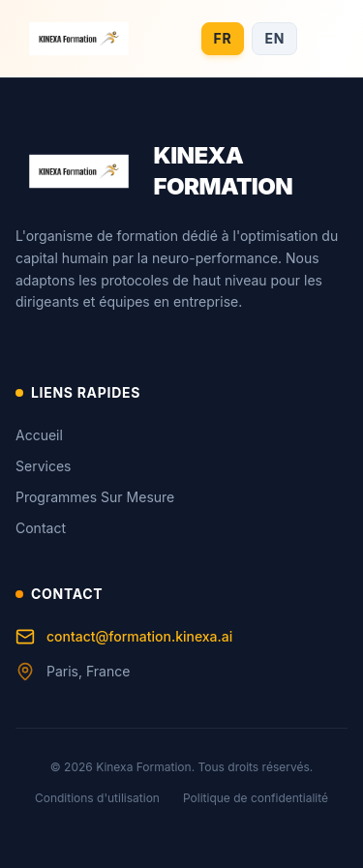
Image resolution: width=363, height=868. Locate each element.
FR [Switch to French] (223, 38)
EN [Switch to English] (274, 38)
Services (43, 466)
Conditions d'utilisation (97, 798)
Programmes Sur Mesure (95, 497)
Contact (41, 528)
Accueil (39, 435)
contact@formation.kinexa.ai (124, 637)
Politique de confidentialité (256, 798)
